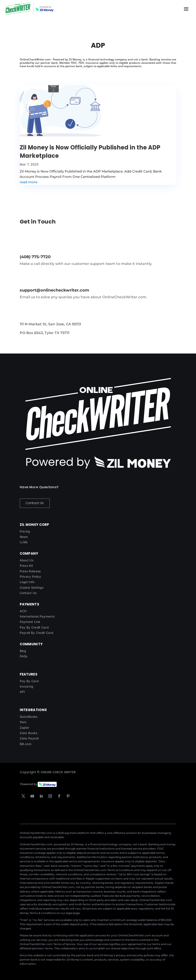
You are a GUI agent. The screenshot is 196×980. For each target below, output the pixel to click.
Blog (23, 651)
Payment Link (30, 622)
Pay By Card (29, 681)
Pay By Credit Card (34, 627)
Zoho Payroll (29, 738)
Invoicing (27, 686)
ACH (23, 611)
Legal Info (27, 582)
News (24, 537)
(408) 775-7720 (35, 257)
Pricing (25, 531)
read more (29, 182)
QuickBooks (29, 717)
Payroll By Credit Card (37, 633)
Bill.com (26, 744)
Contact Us (35, 503)
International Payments (37, 616)
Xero (23, 722)
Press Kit (26, 566)
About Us (27, 560)
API (22, 692)
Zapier (25, 728)
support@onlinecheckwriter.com (54, 290)
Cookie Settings (32, 588)
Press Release (30, 571)
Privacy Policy (30, 577)
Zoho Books (29, 733)
